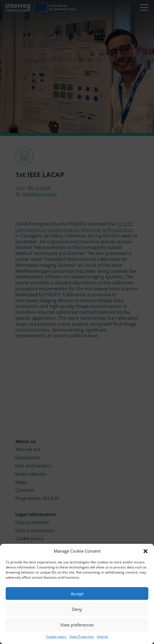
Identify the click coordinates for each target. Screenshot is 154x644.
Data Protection (82, 637)
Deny (77, 609)
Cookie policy (56, 637)
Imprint (102, 637)
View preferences (77, 625)
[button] (146, 551)
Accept (77, 594)
